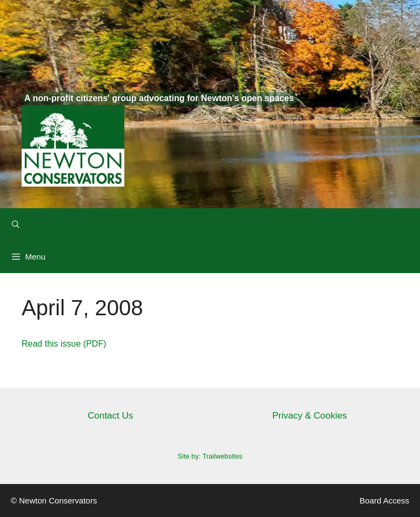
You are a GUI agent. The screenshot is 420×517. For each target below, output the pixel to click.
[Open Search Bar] (16, 224)
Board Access (384, 501)
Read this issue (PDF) (64, 344)
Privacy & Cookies (310, 416)
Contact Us (110, 416)
